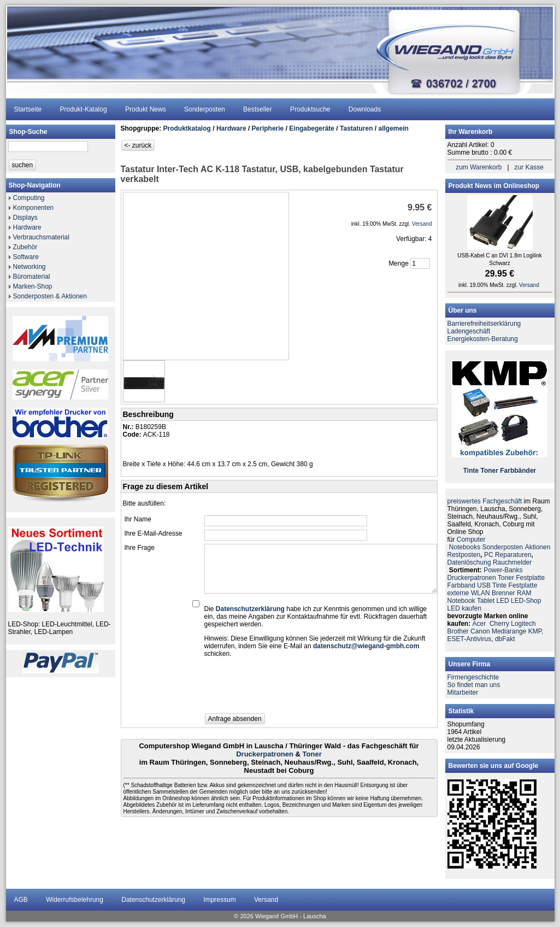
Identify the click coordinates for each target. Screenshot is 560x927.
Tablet (486, 601)
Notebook (461, 601)
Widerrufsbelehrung (75, 900)
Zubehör (25, 247)
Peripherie (268, 128)
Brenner (503, 593)
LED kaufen (465, 608)
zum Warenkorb (479, 167)
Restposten (464, 555)
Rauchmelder (512, 562)
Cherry (499, 624)
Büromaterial (32, 277)
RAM (524, 593)
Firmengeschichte (473, 677)
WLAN (481, 593)
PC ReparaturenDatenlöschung (490, 559)
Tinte (471, 471)
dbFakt (505, 639)
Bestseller (258, 109)
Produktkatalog (187, 128)
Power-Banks (503, 570)
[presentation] (287, 689)
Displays (25, 218)
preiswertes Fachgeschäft (485, 501)
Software (26, 257)
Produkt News (146, 109)
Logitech (523, 624)
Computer (471, 539)
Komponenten (34, 208)
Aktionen (538, 547)
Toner (312, 754)
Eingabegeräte (312, 128)
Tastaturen (356, 128)
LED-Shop (526, 601)
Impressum (219, 900)
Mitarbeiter (463, 693)
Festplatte (530, 578)
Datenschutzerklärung (153, 900)
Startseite (28, 109)
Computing (29, 198)
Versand (266, 900)
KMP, (536, 631)
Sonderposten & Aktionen (50, 296)
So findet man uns (474, 685)
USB (484, 585)
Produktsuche (310, 109)
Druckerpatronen (265, 754)
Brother (458, 631)
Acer (479, 624)
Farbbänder (518, 471)
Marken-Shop (33, 286)
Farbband (461, 585)
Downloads (365, 109)
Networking (30, 267)
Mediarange (509, 631)
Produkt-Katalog (84, 109)
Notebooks (465, 547)
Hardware (27, 227)
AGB (21, 900)
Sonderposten (205, 109)
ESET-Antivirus (470, 639)
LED (502, 601)
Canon (480, 631)
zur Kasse (529, 167)
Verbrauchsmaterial (41, 237)
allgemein (394, 128)
